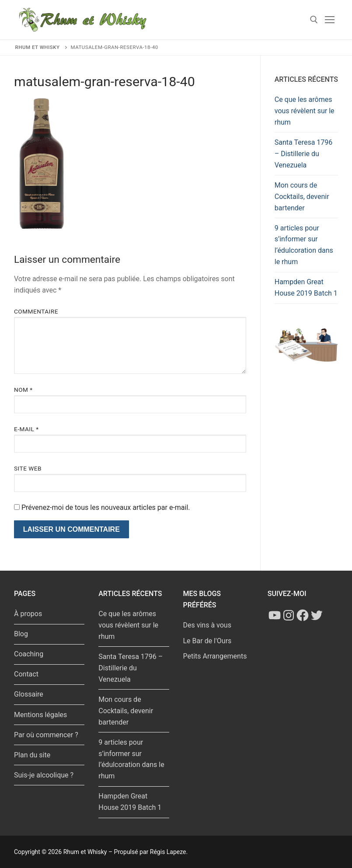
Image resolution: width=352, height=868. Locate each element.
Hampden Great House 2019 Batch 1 (306, 288)
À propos (28, 614)
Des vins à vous (207, 625)
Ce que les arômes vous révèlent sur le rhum (305, 111)
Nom (23, 390)
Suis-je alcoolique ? (44, 775)
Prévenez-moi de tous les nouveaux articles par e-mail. (106, 507)
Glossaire (29, 694)
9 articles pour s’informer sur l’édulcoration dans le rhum (304, 245)
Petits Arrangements (215, 656)
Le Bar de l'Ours (207, 641)
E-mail (26, 429)
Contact (26, 674)
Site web (28, 468)
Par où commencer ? (46, 735)
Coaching (29, 654)
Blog (21, 634)
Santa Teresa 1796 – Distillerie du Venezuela (304, 154)
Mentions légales (40, 715)
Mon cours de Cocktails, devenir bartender (302, 197)
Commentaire (36, 311)
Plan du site (32, 755)
